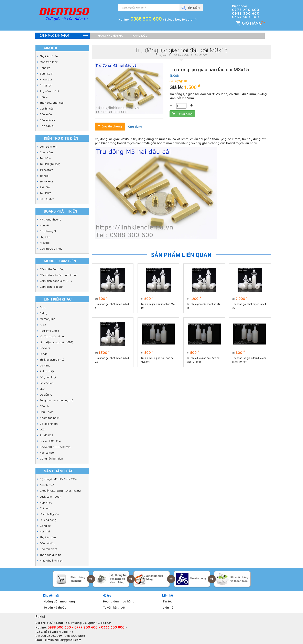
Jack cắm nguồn (50, 497)
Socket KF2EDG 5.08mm (55, 447)
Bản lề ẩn (46, 114)
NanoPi (44, 225)
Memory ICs (47, 319)
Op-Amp (45, 365)
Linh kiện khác (181, 55)
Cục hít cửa (47, 109)
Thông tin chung (110, 126)
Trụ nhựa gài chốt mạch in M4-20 (112, 360)
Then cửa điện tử (50, 555)
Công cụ (45, 526)
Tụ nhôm (45, 158)
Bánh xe (45, 68)
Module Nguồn (49, 514)
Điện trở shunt (48, 147)
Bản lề (44, 97)
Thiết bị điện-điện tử (52, 360)
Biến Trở (45, 187)
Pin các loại (47, 383)
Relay (43, 313)
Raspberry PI (48, 231)
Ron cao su (47, 126)
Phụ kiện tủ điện (50, 56)
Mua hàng (182, 114)
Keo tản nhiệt (48, 549)
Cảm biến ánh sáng (52, 269)
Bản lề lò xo (47, 120)
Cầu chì (45, 406)
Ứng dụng (135, 127)
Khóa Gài (46, 79)
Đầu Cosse (47, 412)
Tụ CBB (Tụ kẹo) (50, 164)
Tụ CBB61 (45, 193)
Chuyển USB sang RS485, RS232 (60, 491)
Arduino (45, 243)
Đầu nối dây (47, 543)
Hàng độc (140, 36)
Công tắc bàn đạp (51, 459)
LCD (42, 429)
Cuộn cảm (46, 152)
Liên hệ (168, 608)
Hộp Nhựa (46, 502)
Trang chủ (161, 55)
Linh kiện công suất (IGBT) (57, 342)
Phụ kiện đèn (48, 537)
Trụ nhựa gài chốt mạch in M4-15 (204, 306)
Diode (44, 354)
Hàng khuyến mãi (111, 36)
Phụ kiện (45, 237)
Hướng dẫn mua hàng (59, 601)
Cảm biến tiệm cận (52, 287)
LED (42, 389)
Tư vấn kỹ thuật (55, 608)
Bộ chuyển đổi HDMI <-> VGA (58, 479)
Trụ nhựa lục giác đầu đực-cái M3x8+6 (158, 360)
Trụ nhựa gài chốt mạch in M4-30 (249, 306)
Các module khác (51, 249)
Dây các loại (48, 377)
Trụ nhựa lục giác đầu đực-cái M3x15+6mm (249, 360)
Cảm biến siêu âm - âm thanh (59, 275)
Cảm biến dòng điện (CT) (56, 281)
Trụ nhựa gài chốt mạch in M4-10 (158, 306)
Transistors (46, 170)
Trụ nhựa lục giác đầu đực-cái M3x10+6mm (203, 360)
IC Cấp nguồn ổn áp (53, 336)
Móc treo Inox (49, 62)
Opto (43, 307)
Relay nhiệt (47, 371)
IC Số (43, 325)
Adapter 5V (47, 485)
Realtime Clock (49, 331)
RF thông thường (51, 219)
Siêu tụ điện (47, 199)
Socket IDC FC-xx (51, 441)
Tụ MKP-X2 (46, 181)
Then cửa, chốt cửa (52, 103)
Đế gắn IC (46, 395)
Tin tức (168, 601)
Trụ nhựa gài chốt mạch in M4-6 (112, 306)
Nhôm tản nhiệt (50, 418)
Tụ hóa (44, 176)
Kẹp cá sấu (47, 453)
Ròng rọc (46, 85)
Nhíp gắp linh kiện (51, 561)
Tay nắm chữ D (49, 91)
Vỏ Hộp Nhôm (49, 424)
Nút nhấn (46, 531)
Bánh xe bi (46, 74)
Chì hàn (45, 508)
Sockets (45, 348)
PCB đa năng (48, 520)
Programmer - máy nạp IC (57, 400)
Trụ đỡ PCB (47, 435)
